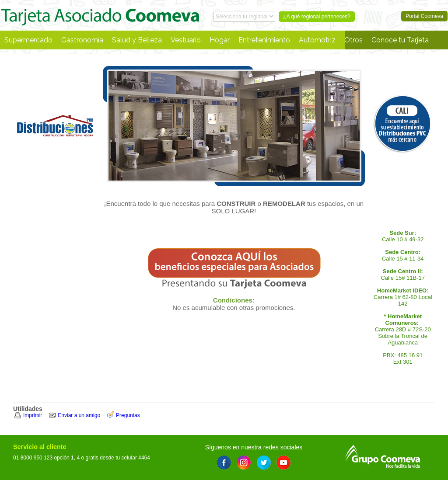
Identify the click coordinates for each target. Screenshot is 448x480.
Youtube (283, 463)
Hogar (220, 40)
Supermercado (28, 40)
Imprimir (33, 415)
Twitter (264, 463)
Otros (353, 40)
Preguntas (128, 415)
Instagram (244, 463)
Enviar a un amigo (79, 415)
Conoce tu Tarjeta (400, 40)
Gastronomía (82, 40)
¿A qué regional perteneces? (317, 17)
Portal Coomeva (100, 15)
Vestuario (186, 40)
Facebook (224, 463)
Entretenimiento (264, 40)
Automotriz (317, 40)
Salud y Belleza (137, 40)
